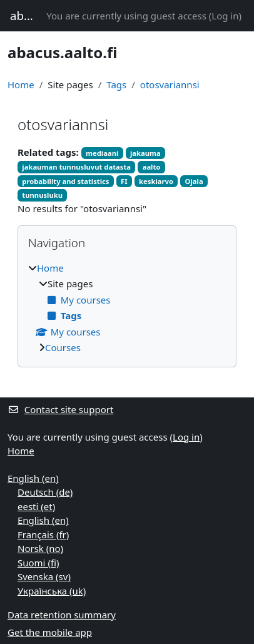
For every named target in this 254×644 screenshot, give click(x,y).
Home (21, 84)
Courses (63, 347)
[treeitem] (127, 308)
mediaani (102, 153)
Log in (225, 16)
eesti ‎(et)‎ (36, 506)
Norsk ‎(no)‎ (40, 548)
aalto (152, 167)
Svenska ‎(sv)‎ (44, 576)
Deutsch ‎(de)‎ (45, 492)
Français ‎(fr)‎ (43, 534)
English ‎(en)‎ (33, 478)
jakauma (145, 153)
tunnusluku (42, 195)
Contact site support (60, 409)
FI (124, 181)
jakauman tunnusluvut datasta (76, 167)
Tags (116, 84)
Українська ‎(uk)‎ (52, 591)
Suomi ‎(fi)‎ (38, 563)
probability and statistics (65, 181)
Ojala (194, 181)
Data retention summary (62, 615)
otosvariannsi (170, 84)
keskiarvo (156, 181)
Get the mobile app (50, 632)
